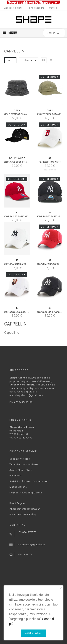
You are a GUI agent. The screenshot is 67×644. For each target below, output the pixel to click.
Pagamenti (16, 476)
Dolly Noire (17, 158)
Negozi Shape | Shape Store (26, 493)
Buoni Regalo (17, 503)
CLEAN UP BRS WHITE (50, 162)
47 (50, 158)
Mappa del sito (18, 487)
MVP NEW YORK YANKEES (51, 312)
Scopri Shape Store (21, 470)
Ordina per (28, 60)
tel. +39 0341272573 (21, 438)
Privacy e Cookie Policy (23, 514)
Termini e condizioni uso (24, 464)
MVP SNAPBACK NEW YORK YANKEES (24, 264)
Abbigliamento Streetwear (25, 509)
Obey (17, 110)
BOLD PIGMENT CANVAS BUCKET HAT (23, 114)
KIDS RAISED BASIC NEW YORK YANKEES (25, 216)
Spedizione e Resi (20, 459)
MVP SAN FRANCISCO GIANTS (19, 312)
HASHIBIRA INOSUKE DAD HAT (19, 162)
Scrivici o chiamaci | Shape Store (28, 481)
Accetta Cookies (33, 633)
